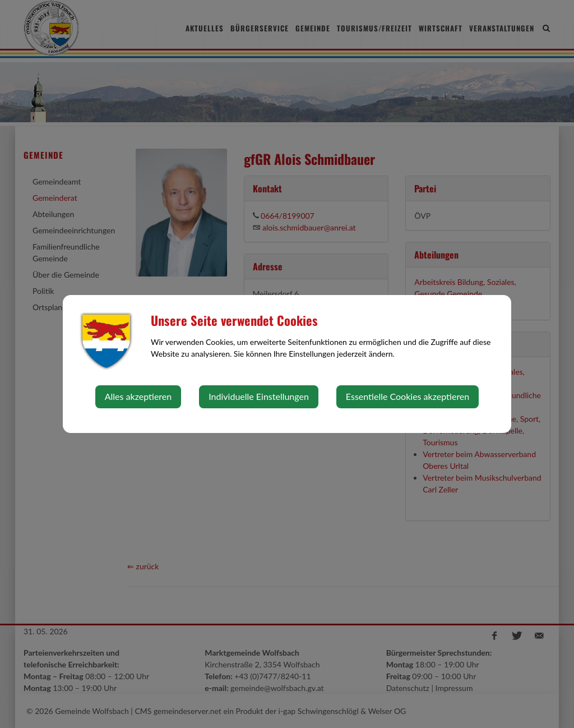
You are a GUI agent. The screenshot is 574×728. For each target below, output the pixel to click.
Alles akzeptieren (138, 396)
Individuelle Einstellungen (259, 396)
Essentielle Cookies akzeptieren (408, 396)
